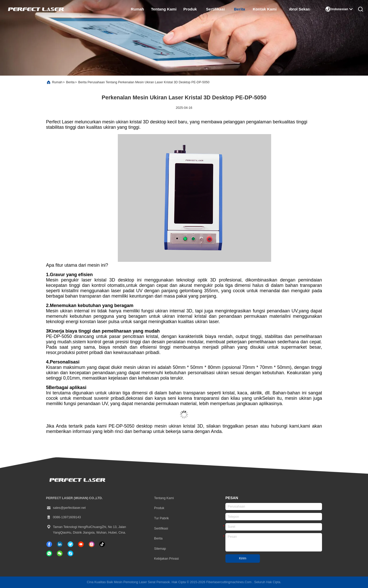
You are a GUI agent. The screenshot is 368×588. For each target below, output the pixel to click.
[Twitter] (70, 544)
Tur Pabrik (162, 518)
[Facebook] (49, 544)
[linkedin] (60, 544)
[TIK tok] (81, 544)
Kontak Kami (265, 9)
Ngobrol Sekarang (300, 9)
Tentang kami (164, 9)
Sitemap (160, 549)
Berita (239, 9)
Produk (190, 9)
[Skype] (70, 553)
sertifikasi (215, 9)
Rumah (137, 9)
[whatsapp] (49, 553)
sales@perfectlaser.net (66, 508)
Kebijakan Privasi (166, 559)
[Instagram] (92, 544)
